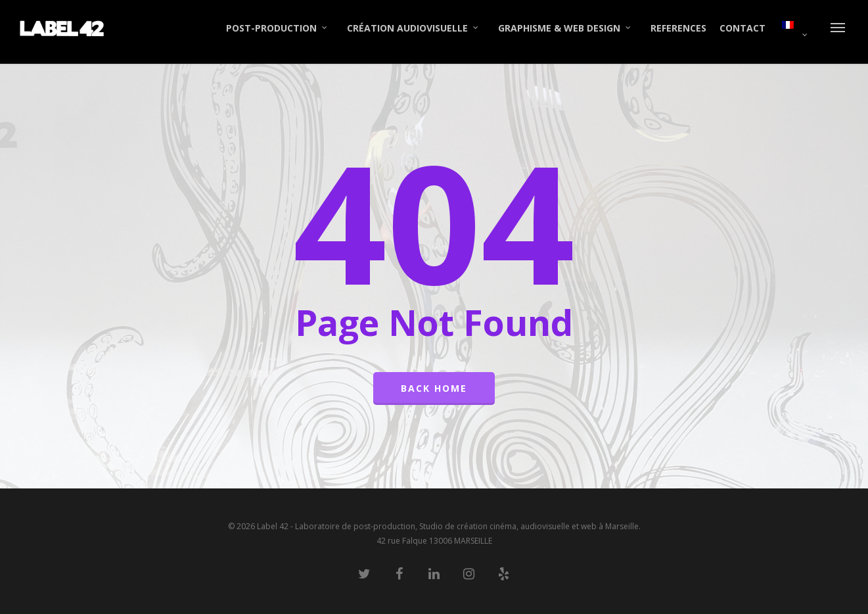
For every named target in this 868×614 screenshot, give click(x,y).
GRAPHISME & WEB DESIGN (565, 28)
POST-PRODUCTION (277, 28)
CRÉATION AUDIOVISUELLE (413, 28)
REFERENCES (678, 28)
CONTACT (742, 28)
